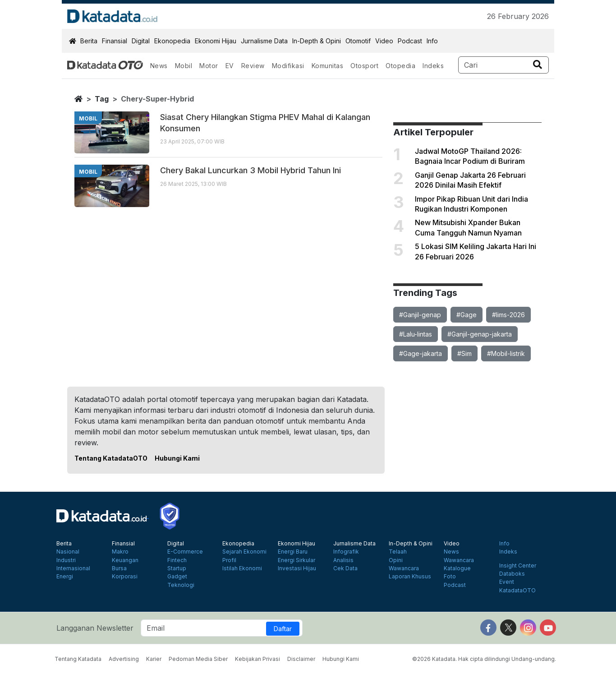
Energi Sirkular (297, 560)
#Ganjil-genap (420, 315)
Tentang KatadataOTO (111, 458)
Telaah (398, 552)
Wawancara (404, 568)
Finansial (115, 41)
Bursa (119, 568)
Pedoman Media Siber (198, 659)
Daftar (283, 629)
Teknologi (181, 585)
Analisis (343, 560)
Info (432, 41)
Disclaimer (301, 659)
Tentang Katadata (78, 659)
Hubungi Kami (177, 458)
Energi (65, 577)
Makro (120, 552)
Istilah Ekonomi (242, 568)
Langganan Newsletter (95, 628)
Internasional (73, 568)
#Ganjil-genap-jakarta (480, 334)
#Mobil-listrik (506, 353)
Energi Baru (293, 552)
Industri (66, 560)
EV (230, 66)
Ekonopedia (172, 41)
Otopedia (400, 66)
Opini (396, 560)
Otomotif (358, 41)
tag (102, 99)
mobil (88, 118)
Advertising (124, 659)
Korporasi (125, 577)
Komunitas (328, 66)
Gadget (177, 577)
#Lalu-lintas (416, 334)
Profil (229, 560)
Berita (89, 41)
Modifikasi (288, 66)
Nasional (68, 552)
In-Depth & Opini (317, 41)
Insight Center (518, 566)
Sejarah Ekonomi (244, 552)
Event (507, 582)
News (159, 66)
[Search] (503, 65)
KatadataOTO (517, 591)
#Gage (467, 315)
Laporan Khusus (410, 577)
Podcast (410, 41)
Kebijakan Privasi (257, 659)
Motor (209, 66)
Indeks (433, 66)
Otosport (364, 66)
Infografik (346, 552)
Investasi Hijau (297, 568)
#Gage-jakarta (421, 353)
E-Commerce (185, 552)
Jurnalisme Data (264, 41)
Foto (450, 577)
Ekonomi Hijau (216, 41)
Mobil (184, 66)
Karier (154, 659)
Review (253, 66)
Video (384, 41)
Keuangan (125, 560)
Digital (141, 41)
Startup (177, 568)
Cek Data (345, 568)
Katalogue (457, 568)
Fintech (177, 560)
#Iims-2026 (508, 315)
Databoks (512, 574)
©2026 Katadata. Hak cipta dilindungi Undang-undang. (484, 659)
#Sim (464, 353)
